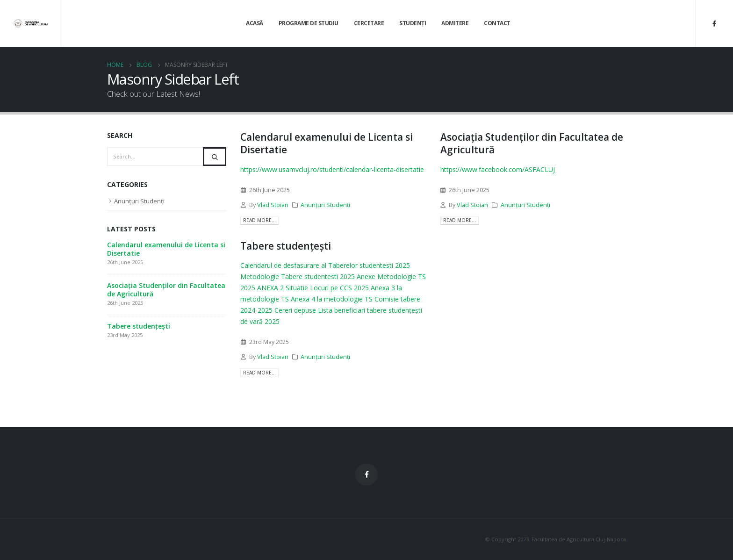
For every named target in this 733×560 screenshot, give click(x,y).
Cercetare (369, 23)
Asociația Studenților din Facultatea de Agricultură (532, 143)
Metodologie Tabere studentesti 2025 (298, 276)
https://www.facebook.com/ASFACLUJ (498, 169)
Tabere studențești (286, 246)
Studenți (413, 23)
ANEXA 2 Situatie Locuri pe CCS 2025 (313, 288)
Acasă (255, 23)
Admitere (455, 23)
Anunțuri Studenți (325, 205)
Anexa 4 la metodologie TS (332, 299)
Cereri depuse (295, 310)
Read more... (259, 220)
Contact (497, 23)
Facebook (366, 474)
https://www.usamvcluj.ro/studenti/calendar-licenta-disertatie (332, 169)
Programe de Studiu (309, 23)
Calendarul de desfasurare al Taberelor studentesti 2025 (325, 265)
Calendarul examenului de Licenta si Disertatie (327, 143)
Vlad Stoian (273, 205)
